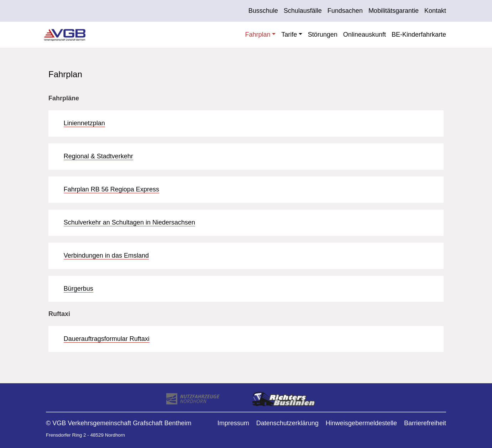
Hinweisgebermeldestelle (361, 423)
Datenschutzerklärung (287, 423)
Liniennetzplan (84, 123)
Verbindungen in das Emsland (106, 255)
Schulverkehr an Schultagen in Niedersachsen (129, 222)
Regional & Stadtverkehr (98, 156)
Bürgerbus (78, 289)
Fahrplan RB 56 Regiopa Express (111, 189)
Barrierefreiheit (425, 423)
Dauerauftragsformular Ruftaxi (107, 339)
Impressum (233, 423)
